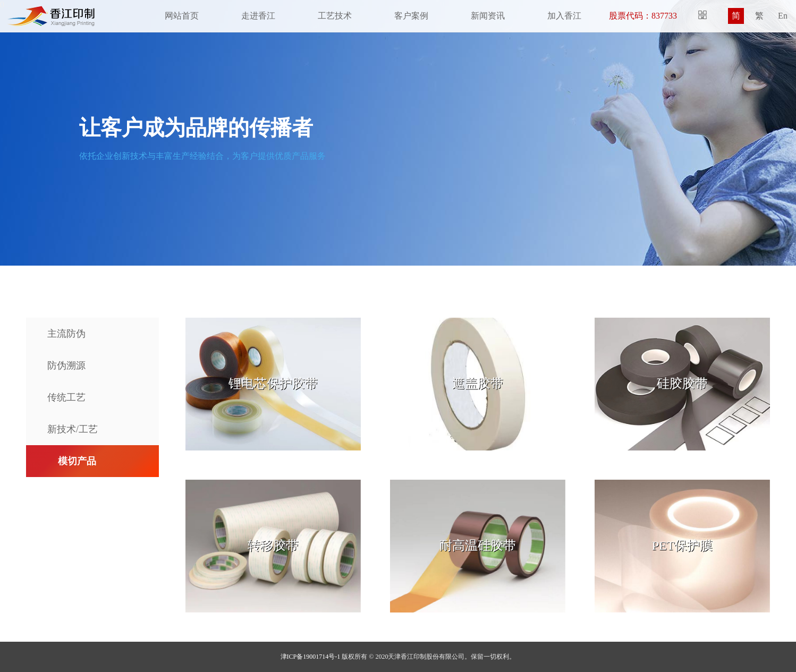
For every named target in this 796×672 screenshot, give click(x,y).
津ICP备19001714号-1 (311, 657)
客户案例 (411, 16)
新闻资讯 (488, 16)
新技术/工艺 (73, 429)
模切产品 (77, 461)
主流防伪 (66, 334)
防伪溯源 (66, 365)
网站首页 (182, 16)
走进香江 (258, 16)
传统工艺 (66, 397)
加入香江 (564, 16)
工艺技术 (335, 16)
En (783, 16)
